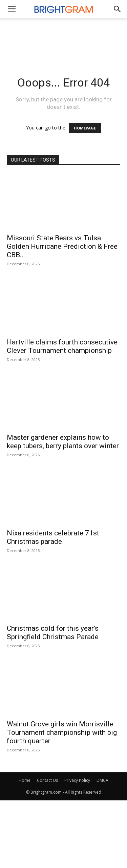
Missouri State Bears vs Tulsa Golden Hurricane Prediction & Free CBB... (62, 246)
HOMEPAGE (85, 128)
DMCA (102, 780)
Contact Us (47, 780)
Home (25, 780)
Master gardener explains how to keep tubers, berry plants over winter (63, 442)
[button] (118, 9)
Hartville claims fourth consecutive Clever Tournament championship (62, 346)
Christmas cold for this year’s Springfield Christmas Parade (53, 633)
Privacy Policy (77, 780)
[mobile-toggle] (12, 9)
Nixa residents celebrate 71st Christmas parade (53, 537)
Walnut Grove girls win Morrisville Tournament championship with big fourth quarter (62, 732)
